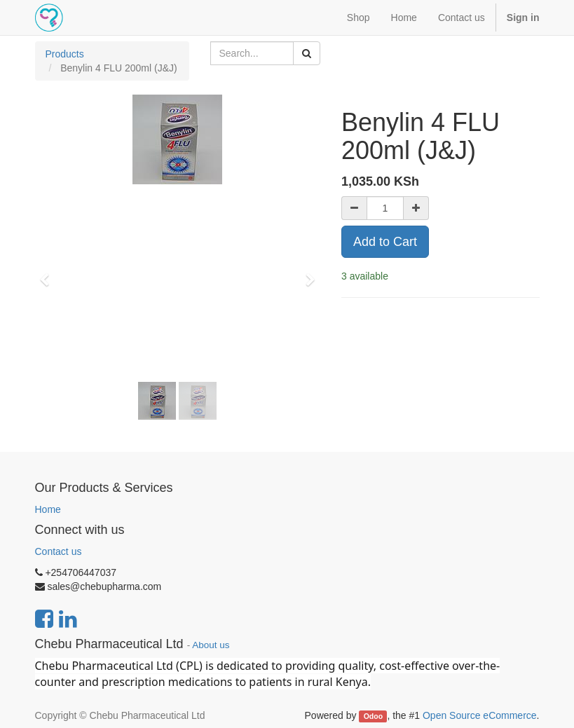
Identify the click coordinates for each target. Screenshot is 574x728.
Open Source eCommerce (480, 715)
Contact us (59, 551)
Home (48, 509)
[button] (49, 273)
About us (211, 645)
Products (65, 54)
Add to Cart (385, 242)
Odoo (373, 716)
